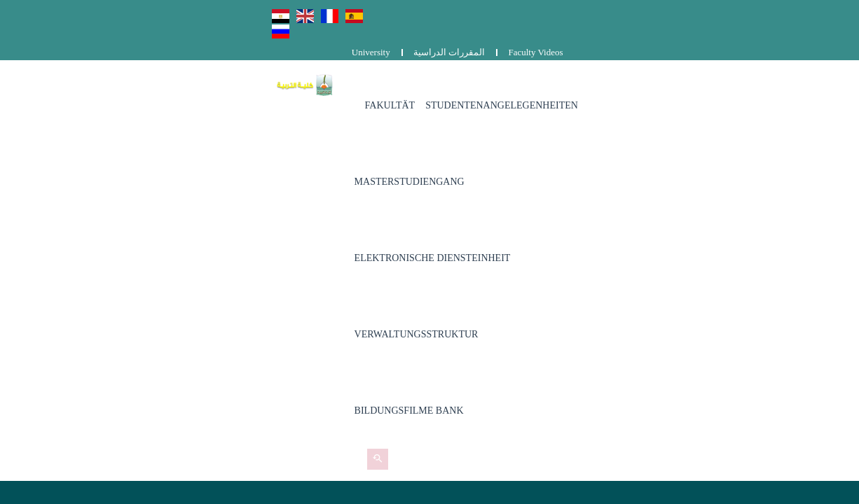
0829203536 (336, 326)
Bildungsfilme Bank (419, 146)
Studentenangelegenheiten (378, 70)
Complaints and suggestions (635, 329)
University (647, 12)
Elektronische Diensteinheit (662, 70)
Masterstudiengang (519, 70)
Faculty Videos (812, 12)
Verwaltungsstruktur (292, 146)
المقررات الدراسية (725, 12)
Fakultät (266, 70)
